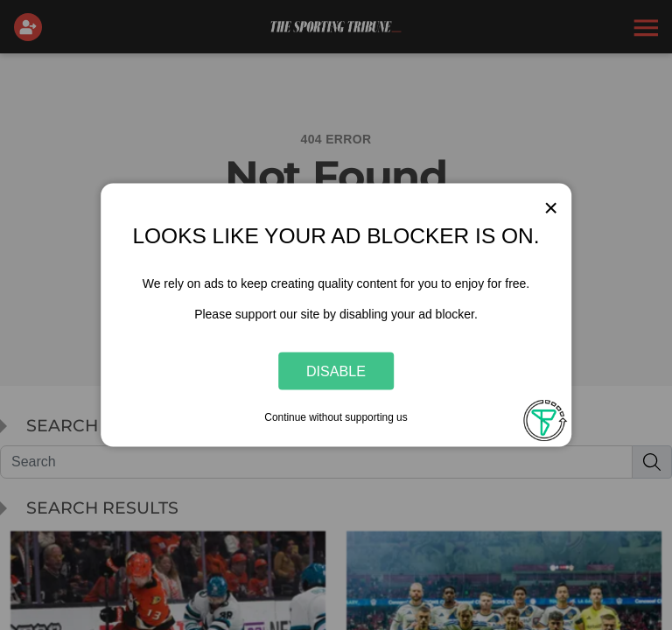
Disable (336, 370)
